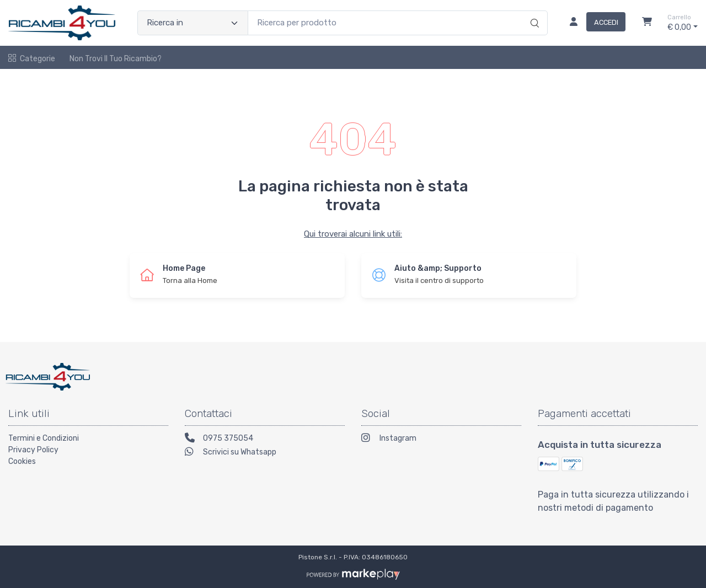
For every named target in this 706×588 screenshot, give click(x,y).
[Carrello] (647, 23)
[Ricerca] (533, 12)
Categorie (32, 59)
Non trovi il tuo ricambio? (116, 59)
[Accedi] (593, 23)
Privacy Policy (33, 450)
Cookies (22, 461)
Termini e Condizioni (44, 438)
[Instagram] (441, 439)
